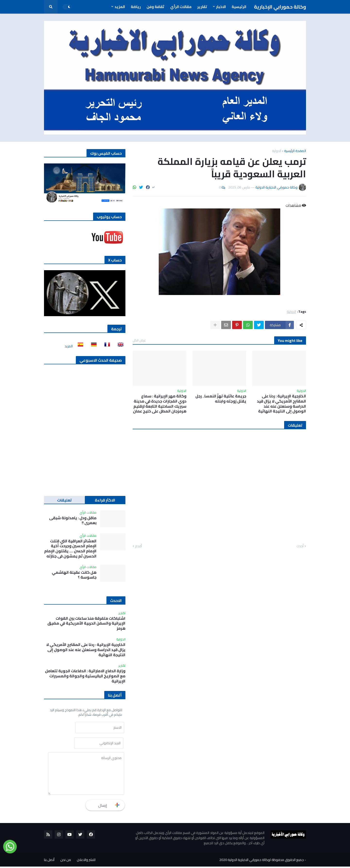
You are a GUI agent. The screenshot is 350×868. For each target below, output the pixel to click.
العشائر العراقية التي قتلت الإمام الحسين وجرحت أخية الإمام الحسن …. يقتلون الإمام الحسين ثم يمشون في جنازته (70, 549)
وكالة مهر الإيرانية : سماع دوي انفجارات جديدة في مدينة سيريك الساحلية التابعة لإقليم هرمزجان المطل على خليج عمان (160, 404)
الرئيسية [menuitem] (239, 7)
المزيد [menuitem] (120, 7)
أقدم (139, 546)
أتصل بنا (49, 861)
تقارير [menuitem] (202, 7)
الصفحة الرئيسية (295, 151)
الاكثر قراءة (105, 500)
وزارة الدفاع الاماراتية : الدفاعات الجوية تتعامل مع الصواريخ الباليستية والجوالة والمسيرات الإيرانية (85, 676)
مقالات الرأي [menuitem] (181, 7)
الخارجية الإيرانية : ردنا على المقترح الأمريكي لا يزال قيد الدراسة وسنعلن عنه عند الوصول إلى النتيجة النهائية (281, 404)
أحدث (300, 546)
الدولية (277, 151)
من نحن (66, 861)
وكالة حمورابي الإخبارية (280, 7)
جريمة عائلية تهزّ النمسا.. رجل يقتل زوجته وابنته (221, 399)
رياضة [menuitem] (136, 7)
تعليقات (64, 500)
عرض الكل (139, 340)
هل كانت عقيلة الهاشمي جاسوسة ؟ (74, 575)
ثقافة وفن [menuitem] (155, 7)
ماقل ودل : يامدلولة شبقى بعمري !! (73, 520)
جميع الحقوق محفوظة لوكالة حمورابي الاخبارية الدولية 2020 (262, 861)
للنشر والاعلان (86, 861)
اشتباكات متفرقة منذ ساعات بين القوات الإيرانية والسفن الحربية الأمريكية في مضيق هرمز (86, 623)
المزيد (69, 346)
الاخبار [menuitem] (221, 7)
